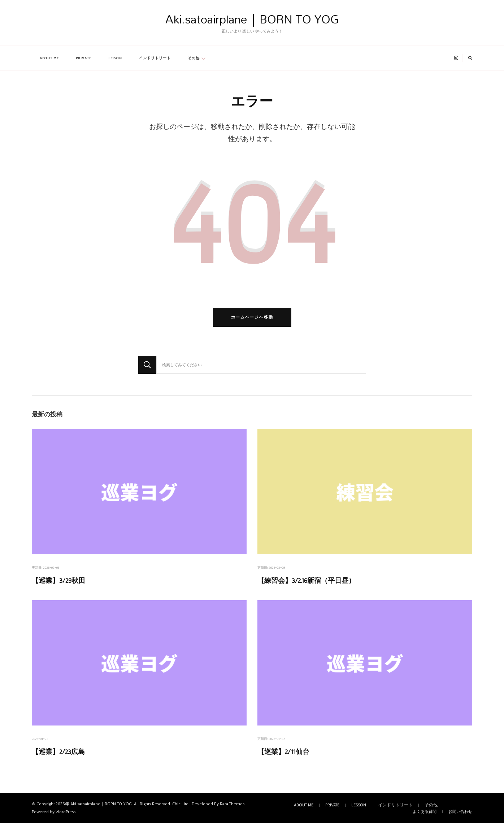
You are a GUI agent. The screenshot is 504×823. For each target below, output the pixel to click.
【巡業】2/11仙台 (283, 752)
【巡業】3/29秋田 (58, 581)
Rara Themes (232, 804)
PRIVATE (84, 58)
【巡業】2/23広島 (58, 752)
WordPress (66, 812)
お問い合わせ (460, 811)
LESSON (115, 58)
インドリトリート (155, 58)
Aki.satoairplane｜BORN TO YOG (252, 19)
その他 (194, 58)
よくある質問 (425, 811)
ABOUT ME (49, 58)
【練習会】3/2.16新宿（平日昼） (306, 581)
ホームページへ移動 (252, 317)
